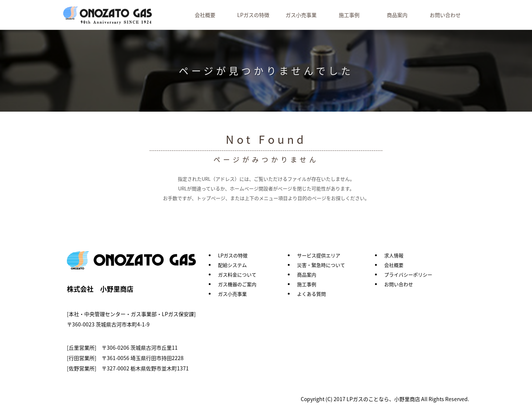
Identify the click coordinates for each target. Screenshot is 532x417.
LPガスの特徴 (253, 15)
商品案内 (397, 15)
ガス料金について (237, 274)
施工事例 (349, 15)
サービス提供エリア (319, 255)
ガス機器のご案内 (237, 284)
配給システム (232, 265)
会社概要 (205, 15)
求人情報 (394, 255)
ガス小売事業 (301, 15)
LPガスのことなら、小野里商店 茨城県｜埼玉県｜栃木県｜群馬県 (108, 16)
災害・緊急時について (321, 265)
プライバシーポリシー (408, 274)
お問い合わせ (445, 15)
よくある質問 (311, 294)
